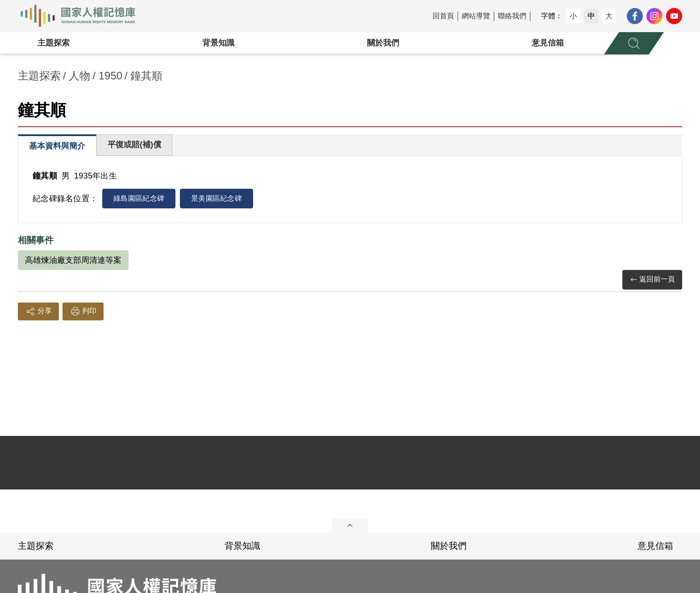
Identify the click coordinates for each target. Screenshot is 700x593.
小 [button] (573, 16)
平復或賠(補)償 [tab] (134, 145)
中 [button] (591, 16)
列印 (83, 311)
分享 (38, 311)
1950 (110, 76)
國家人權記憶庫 (83, 16)
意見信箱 (548, 43)
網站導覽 (476, 16)
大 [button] (609, 16)
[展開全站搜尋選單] (634, 43)
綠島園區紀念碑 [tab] (139, 198)
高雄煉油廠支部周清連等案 (73, 260)
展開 (350, 525)
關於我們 (383, 43)
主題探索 (54, 43)
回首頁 (443, 16)
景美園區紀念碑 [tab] (217, 198)
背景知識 (218, 43)
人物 (79, 76)
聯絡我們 (512, 16)
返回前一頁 (652, 280)
